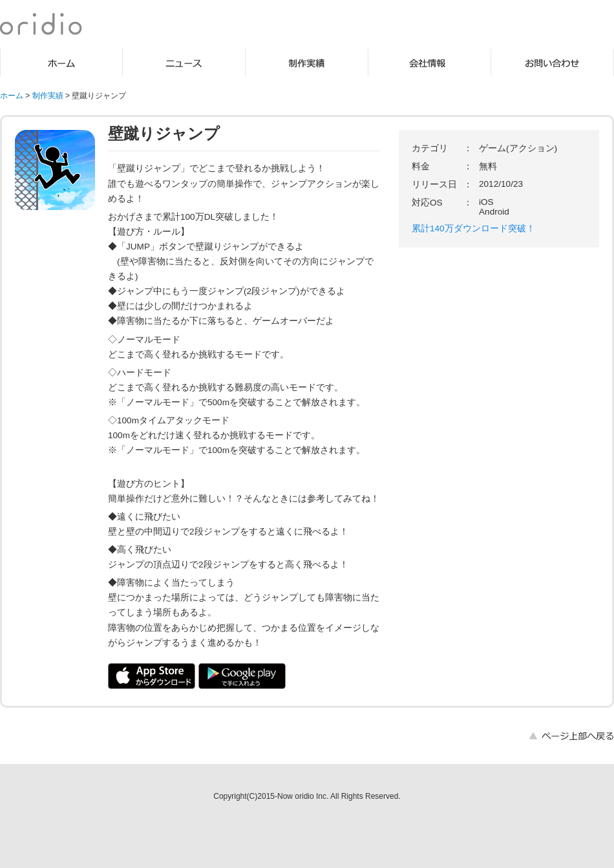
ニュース (184, 62)
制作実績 (307, 62)
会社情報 (430, 62)
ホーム (61, 62)
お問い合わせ (553, 62)
